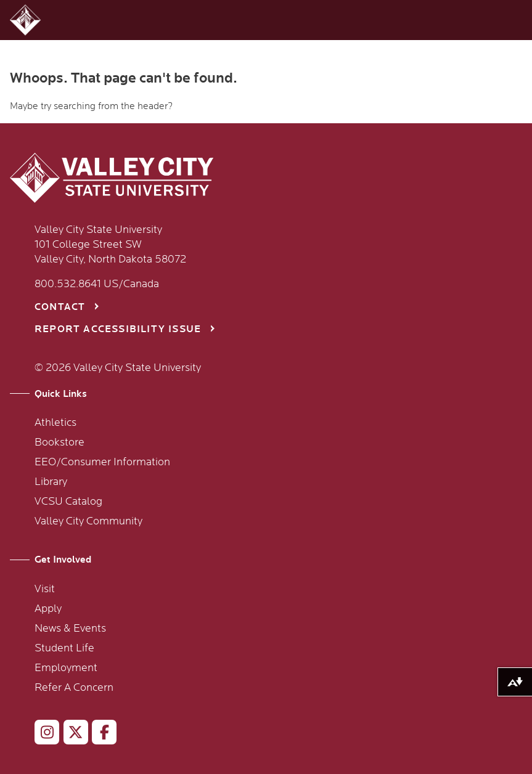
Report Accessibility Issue (118, 329)
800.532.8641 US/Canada (97, 284)
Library (51, 482)
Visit (45, 589)
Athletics (55, 423)
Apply (48, 609)
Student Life (64, 648)
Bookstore (59, 442)
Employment (66, 668)
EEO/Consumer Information (102, 462)
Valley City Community (88, 521)
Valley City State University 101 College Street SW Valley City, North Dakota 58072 (110, 245)
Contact (60, 307)
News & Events (70, 629)
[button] (27, 20)
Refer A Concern (74, 688)
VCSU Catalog (68, 502)
